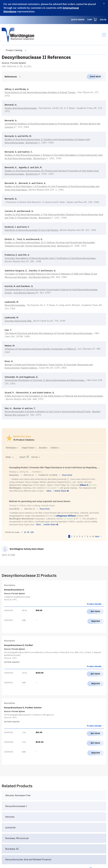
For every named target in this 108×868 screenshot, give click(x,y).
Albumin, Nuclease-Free (18, 795)
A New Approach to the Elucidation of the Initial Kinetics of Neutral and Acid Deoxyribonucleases (54, 396)
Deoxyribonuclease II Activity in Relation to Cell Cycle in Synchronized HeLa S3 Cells (48, 411)
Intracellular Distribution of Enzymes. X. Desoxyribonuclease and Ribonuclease (45, 380)
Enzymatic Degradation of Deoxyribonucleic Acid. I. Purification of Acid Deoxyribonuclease (50, 258)
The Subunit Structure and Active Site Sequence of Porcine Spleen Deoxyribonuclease (49, 333)
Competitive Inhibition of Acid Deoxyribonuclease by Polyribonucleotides (42, 124)
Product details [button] (95, 604)
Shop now (95, 76)
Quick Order (78, 20)
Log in (103, 20)
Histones (10, 817)
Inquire (96, 621)
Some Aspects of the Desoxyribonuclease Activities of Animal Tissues (40, 92)
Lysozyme (10, 827)
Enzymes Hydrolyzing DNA (18, 321)
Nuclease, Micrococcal (17, 838)
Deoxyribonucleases (15, 305)
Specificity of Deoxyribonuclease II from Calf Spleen (32, 230)
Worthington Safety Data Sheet (27, 549)
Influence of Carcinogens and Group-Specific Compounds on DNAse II (40, 349)
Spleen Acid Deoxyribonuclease (21, 108)
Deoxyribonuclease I (16, 806)
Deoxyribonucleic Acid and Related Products (28, 859)
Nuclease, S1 (12, 849)
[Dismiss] (104, 4)
